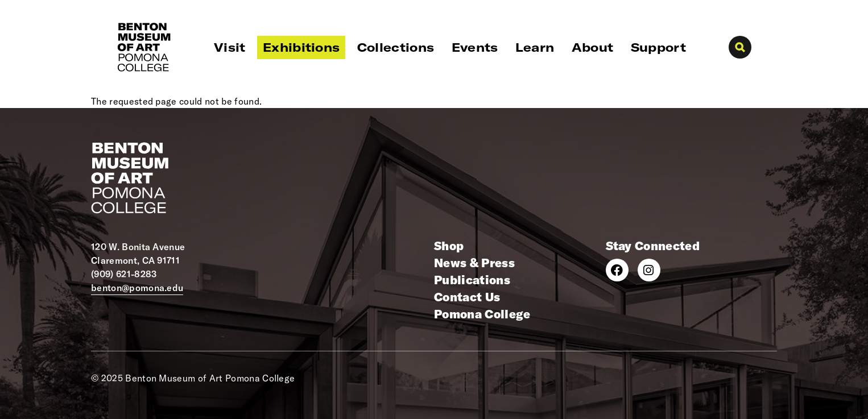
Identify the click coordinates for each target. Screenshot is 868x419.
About (593, 47)
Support (658, 47)
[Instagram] (649, 270)
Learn (535, 47)
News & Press (474, 263)
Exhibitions (301, 47)
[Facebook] (617, 270)
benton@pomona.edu (137, 288)
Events (475, 47)
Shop (449, 246)
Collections (396, 47)
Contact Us (467, 297)
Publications (472, 280)
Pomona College (482, 314)
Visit (230, 47)
